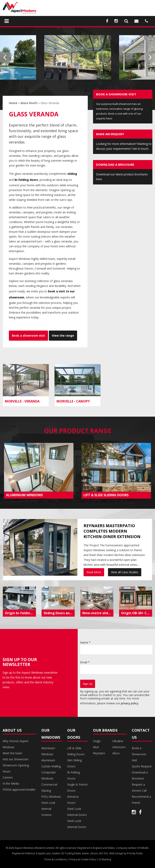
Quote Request (142, 766)
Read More (94, 572)
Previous (5, 57)
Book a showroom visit (28, 336)
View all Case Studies (125, 572)
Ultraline (118, 741)
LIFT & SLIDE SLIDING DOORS (106, 495)
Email (85, 662)
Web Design (116, 853)
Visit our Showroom (16, 759)
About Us (12, 730)
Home (13, 103)
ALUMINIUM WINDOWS (24, 495)
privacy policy (130, 703)
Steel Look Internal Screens (48, 809)
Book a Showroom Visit (139, 754)
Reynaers (99, 753)
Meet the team (12, 753)
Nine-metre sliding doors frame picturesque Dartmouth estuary (98, 613)
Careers (8, 777)
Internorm (119, 747)
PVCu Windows (51, 797)
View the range (63, 336)
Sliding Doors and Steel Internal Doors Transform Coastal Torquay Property (59, 613)
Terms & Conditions (55, 859)
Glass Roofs (29, 103)
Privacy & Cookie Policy (83, 859)
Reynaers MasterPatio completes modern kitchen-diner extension (112, 531)
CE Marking (105, 859)
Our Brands (105, 730)
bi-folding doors (26, 180)
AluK (96, 747)
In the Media (11, 783)
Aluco (116, 753)
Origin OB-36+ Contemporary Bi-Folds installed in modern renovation (137, 613)
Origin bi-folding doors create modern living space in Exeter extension (20, 613)
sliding (72, 174)
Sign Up (87, 684)
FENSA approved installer (19, 790)
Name (85, 642)
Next (150, 57)
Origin (97, 741)
